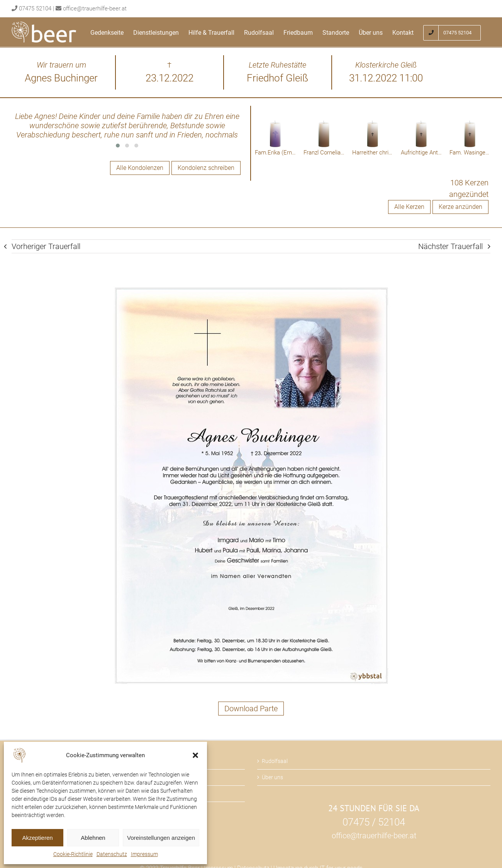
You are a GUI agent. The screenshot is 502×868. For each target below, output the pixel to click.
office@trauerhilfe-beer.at (95, 8)
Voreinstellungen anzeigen (161, 838)
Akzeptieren (37, 838)
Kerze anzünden (460, 207)
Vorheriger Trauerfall (46, 246)
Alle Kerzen (409, 207)
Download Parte (251, 709)
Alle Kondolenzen (140, 168)
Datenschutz (112, 854)
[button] (195, 755)
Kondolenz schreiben (206, 168)
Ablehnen (93, 838)
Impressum (144, 854)
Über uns (272, 777)
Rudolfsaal (275, 761)
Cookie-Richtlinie (73, 854)
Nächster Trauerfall (450, 246)
